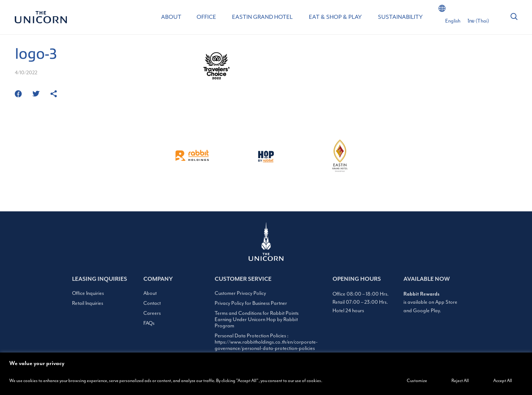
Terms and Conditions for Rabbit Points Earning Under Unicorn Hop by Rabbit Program (257, 319)
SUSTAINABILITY (400, 17)
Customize (417, 381)
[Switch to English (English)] (453, 21)
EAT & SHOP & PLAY (335, 17)
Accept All (503, 381)
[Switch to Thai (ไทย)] (478, 21)
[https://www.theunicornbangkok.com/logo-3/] (54, 94)
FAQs (149, 323)
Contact (152, 303)
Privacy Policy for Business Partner (251, 303)
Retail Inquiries (88, 303)
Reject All (460, 381)
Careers (152, 313)
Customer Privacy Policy (240, 293)
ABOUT (171, 17)
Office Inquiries (88, 293)
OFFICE (206, 17)
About (150, 293)
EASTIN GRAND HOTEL (262, 17)
